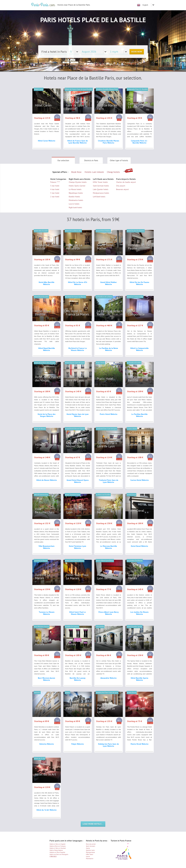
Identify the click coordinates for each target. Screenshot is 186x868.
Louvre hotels (74, 204)
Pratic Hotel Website (109, 414)
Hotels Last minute (94, 172)
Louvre (88, 856)
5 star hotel (55, 186)
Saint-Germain (91, 846)
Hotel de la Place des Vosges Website (47, 415)
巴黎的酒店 (53, 856)
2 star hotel (55, 197)
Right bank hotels (75, 207)
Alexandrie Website (108, 678)
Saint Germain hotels (101, 186)
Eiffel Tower (90, 854)
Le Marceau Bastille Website (109, 547)
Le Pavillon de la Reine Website (109, 349)
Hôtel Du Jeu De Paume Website (139, 283)
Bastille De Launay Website (78, 679)
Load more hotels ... (93, 824)
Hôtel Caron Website (47, 141)
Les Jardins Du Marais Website (139, 613)
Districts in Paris (91, 160)
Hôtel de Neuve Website (47, 480)
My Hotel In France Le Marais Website (78, 349)
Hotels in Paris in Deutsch (58, 848)
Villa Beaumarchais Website (47, 547)
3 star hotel (55, 193)
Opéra (88, 848)
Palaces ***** (55, 182)
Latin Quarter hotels (101, 189)
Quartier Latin (90, 850)
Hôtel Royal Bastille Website (47, 349)
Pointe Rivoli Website (140, 744)
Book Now (137, 52)
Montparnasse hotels (101, 193)
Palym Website (78, 744)
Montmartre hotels (76, 200)
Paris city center (91, 844)
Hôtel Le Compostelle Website (139, 349)
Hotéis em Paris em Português (59, 854)
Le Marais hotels (75, 189)
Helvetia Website (47, 744)
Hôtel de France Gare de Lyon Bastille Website (78, 142)
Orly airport (121, 186)
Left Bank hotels (99, 197)
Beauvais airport (122, 189)
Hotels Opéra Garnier (77, 186)
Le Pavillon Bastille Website (139, 415)
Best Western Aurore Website (47, 679)
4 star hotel (55, 189)
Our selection (63, 160)
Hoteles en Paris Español (57, 852)
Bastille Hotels (74, 197)
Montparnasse (90, 852)
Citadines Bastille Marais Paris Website (109, 142)
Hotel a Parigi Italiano (56, 850)
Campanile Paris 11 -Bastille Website (139, 142)
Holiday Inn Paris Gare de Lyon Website (108, 745)
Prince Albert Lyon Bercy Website (109, 613)
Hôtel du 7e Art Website (47, 810)
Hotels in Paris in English (58, 844)
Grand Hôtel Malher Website (108, 283)
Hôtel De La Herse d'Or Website (78, 283)
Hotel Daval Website (139, 546)
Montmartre (90, 859)
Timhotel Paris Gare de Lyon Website (108, 481)
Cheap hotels (113, 172)
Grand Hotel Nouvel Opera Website (78, 481)
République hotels (76, 193)
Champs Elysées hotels (78, 182)
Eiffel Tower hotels (100, 182)
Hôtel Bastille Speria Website (139, 679)
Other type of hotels (119, 160)
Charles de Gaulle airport (126, 182)
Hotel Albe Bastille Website (47, 283)
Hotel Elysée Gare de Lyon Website (78, 415)
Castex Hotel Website (140, 480)
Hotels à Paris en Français (58, 846)
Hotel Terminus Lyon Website (78, 547)
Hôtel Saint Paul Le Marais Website (78, 613)
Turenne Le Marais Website (47, 613)
